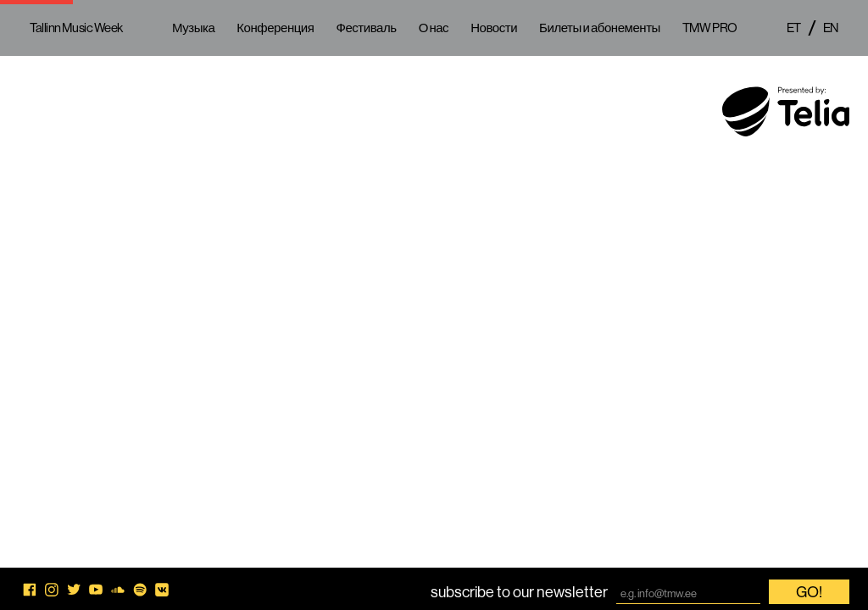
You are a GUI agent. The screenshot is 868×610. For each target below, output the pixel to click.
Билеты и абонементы (600, 28)
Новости (494, 28)
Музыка (193, 28)
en (831, 28)
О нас (434, 28)
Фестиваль (366, 28)
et (794, 28)
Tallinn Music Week (76, 28)
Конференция (275, 28)
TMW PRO (710, 28)
